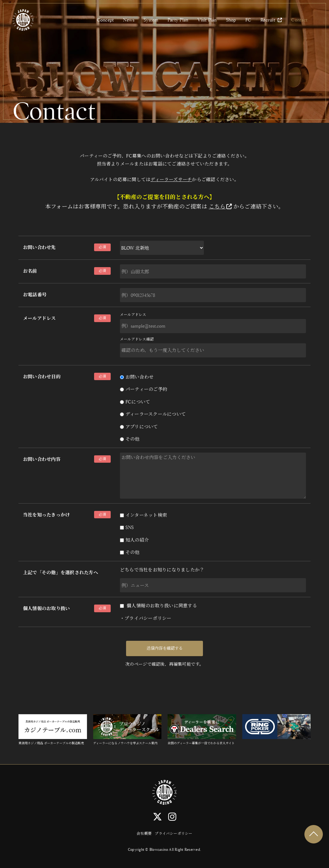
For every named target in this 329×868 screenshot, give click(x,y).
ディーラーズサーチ (171, 179)
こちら (220, 207)
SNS (127, 527)
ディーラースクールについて (153, 414)
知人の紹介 (134, 540)
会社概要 (144, 834)
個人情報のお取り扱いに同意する (159, 606)
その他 (130, 439)
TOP (314, 834)
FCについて (135, 402)
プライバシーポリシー (148, 618)
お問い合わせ (137, 377)
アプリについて (139, 427)
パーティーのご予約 (144, 389)
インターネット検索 (143, 515)
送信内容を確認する (165, 648)
